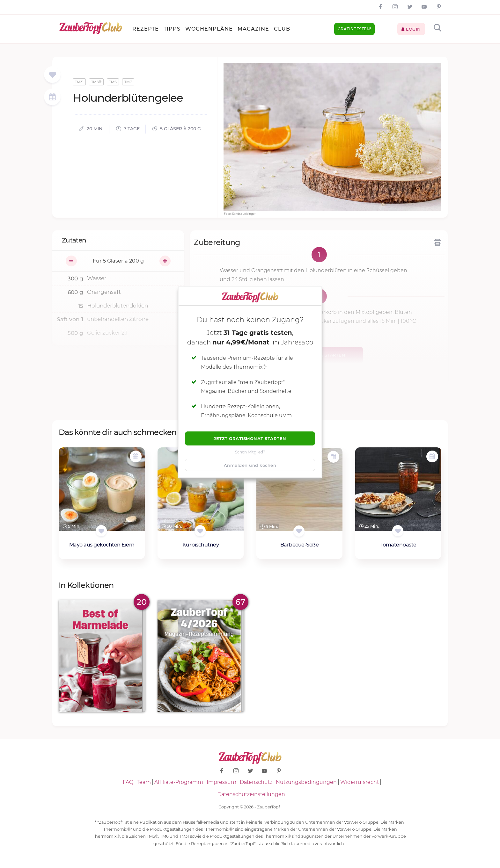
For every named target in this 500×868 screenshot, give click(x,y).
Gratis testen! (354, 29)
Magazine (253, 29)
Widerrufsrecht (360, 782)
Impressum (221, 782)
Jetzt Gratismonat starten (250, 438)
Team (144, 782)
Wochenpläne (209, 29)
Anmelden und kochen (250, 465)
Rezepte (146, 29)
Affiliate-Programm (179, 782)
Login (411, 29)
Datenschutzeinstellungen (251, 794)
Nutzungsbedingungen (306, 782)
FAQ (128, 782)
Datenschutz (256, 782)
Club (282, 29)
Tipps (172, 29)
